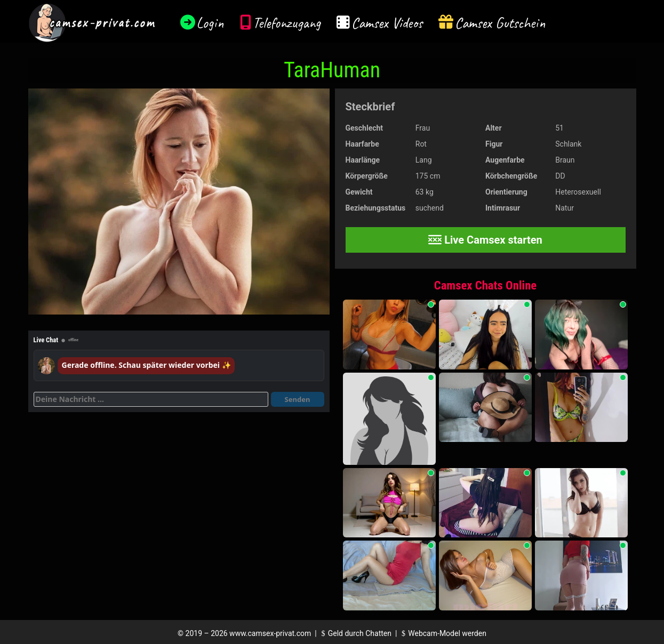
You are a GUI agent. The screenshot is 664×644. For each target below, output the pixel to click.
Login (210, 23)
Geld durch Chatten (355, 633)
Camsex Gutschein (500, 23)
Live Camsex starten (485, 240)
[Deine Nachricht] (151, 399)
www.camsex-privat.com (270, 633)
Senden (298, 399)
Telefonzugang (287, 23)
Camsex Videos (387, 23)
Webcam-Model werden (443, 633)
